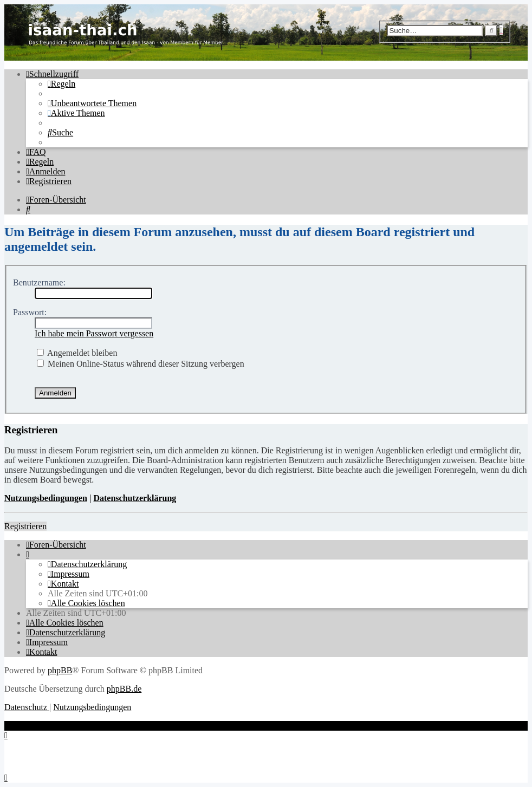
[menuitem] (61, 84)
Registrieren (25, 526)
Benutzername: (39, 282)
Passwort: (30, 312)
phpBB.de (124, 689)
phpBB (60, 670)
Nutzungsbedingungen (46, 498)
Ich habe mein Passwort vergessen (94, 333)
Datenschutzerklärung (135, 498)
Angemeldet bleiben (77, 353)
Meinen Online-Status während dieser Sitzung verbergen (141, 364)
